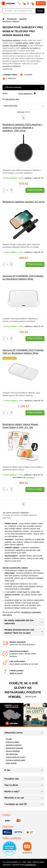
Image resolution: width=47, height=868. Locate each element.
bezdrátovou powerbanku (31, 612)
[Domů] (3, 19)
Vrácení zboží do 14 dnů (15, 757)
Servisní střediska (13, 751)
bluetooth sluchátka (18, 46)
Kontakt (9, 739)
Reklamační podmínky (15, 748)
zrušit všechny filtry (11, 99)
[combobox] (23, 106)
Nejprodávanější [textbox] (11, 106)
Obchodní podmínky (14, 745)
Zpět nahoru (7, 615)
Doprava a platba (13, 742)
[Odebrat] (27, 94)
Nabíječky (23, 19)
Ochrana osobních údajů (15, 760)
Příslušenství (12, 19)
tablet (32, 43)
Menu (41, 3)
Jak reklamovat (12, 754)
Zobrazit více (8, 69)
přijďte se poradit (16, 673)
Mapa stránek (11, 763)
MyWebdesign (30, 865)
